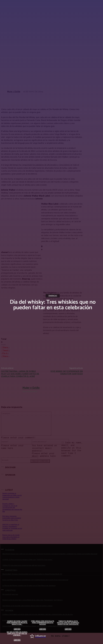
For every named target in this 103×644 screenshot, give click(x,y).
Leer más (17, 629)
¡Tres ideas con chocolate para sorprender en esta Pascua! (43, 623)
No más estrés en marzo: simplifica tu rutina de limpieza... (17, 634)
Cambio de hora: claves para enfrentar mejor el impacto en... (17, 623)
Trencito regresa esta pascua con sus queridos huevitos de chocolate (68, 623)
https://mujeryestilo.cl (30, 391)
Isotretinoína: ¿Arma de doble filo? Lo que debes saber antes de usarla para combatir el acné (20, 374)
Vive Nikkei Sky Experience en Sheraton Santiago (67, 373)
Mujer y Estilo (31, 388)
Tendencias (53, 296)
